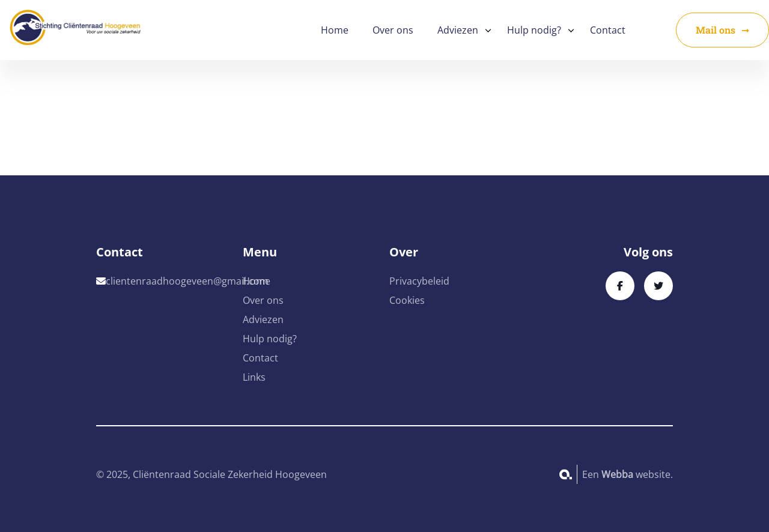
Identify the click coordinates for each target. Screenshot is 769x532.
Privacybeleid (419, 281)
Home (335, 30)
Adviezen (458, 30)
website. (637, 474)
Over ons (393, 30)
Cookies (407, 300)
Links (254, 377)
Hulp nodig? (534, 30)
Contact (608, 30)
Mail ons (716, 30)
